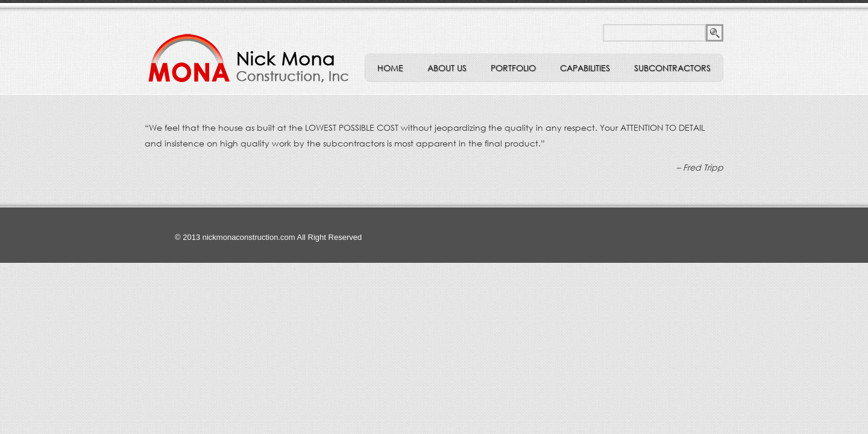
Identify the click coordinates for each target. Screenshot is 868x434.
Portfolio (513, 68)
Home (390, 68)
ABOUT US (447, 68)
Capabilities (585, 68)
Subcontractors (672, 68)
